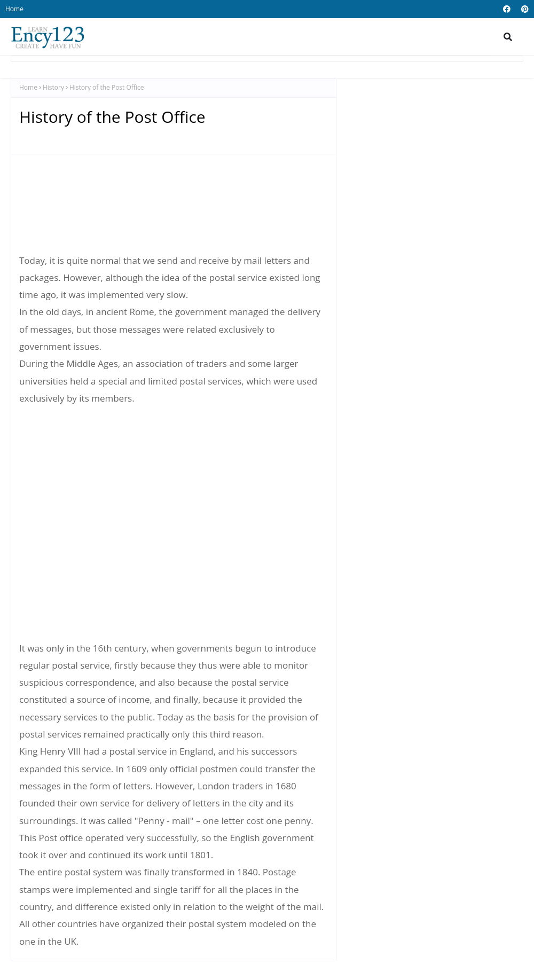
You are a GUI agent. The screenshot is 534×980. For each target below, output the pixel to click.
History (53, 87)
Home (14, 9)
